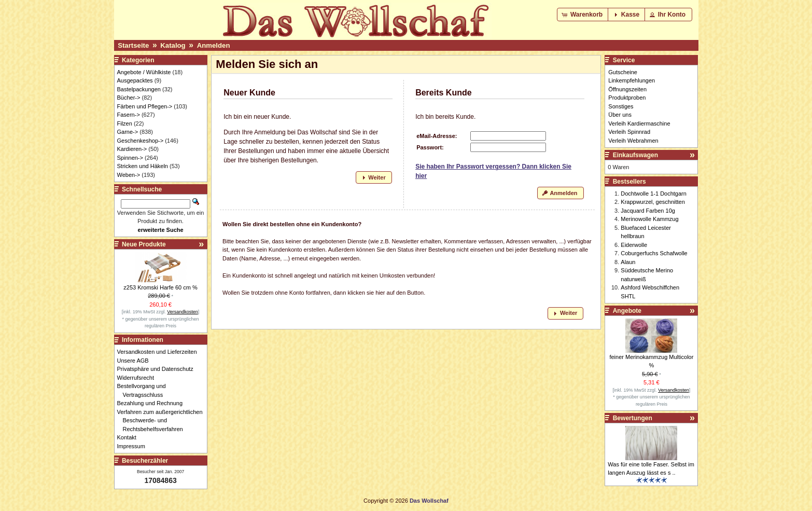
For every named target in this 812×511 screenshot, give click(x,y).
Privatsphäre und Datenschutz (158, 369)
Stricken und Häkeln (143, 166)
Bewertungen (633, 418)
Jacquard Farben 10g (648, 211)
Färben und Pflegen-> (145, 106)
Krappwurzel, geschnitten (653, 202)
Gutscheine (623, 72)
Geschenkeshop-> (141, 141)
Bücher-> (129, 98)
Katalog (173, 45)
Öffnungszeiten (627, 89)
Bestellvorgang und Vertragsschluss (144, 390)
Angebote (627, 311)
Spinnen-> (130, 158)
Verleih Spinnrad (629, 132)
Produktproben (627, 98)
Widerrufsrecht (139, 378)
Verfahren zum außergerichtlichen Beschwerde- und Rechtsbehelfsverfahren (163, 420)
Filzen (125, 123)
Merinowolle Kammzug (649, 219)
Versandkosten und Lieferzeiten (160, 352)
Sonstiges (621, 106)
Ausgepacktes (135, 80)
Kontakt (130, 437)
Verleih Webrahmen (633, 141)
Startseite (133, 45)
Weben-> (129, 175)
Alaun (628, 262)
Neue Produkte (144, 244)
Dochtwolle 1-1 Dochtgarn (654, 194)
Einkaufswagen (635, 155)
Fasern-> (129, 115)
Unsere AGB (136, 361)
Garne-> (128, 132)
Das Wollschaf (429, 501)
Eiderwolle (634, 245)
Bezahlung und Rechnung (153, 403)
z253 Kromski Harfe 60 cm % (160, 287)
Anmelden (214, 45)
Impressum (134, 446)
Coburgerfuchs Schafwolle (654, 253)
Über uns (620, 115)
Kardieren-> (132, 149)
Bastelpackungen (139, 89)
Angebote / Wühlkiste (144, 72)
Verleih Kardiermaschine (639, 123)
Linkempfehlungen (632, 80)
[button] (583, 15)
